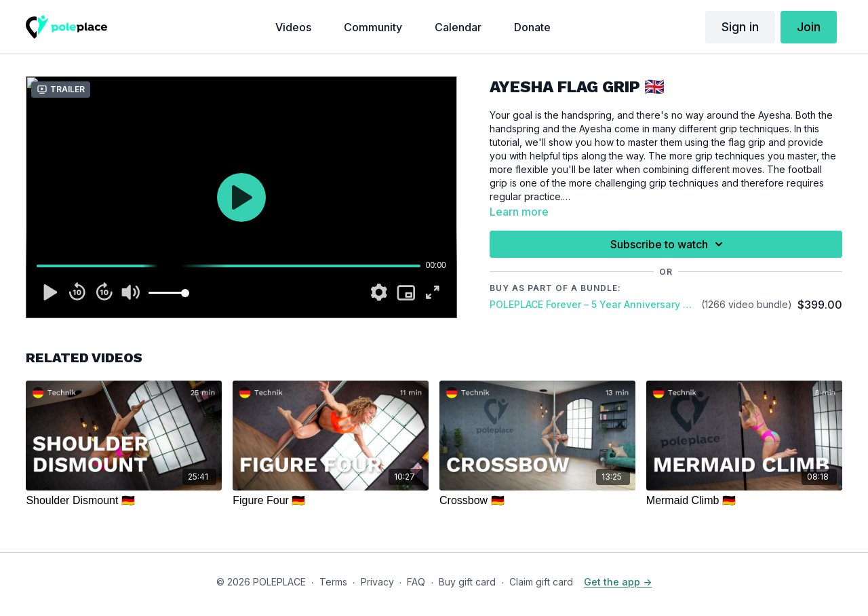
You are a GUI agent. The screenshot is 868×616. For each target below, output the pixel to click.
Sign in (740, 27)
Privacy (377, 582)
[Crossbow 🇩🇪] (537, 501)
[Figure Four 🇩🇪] (331, 501)
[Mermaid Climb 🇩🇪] (744, 501)
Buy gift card (467, 582)
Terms (333, 582)
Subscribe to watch (669, 244)
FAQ (416, 582)
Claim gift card (541, 582)
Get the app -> (618, 582)
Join (809, 27)
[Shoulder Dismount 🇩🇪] (124, 501)
